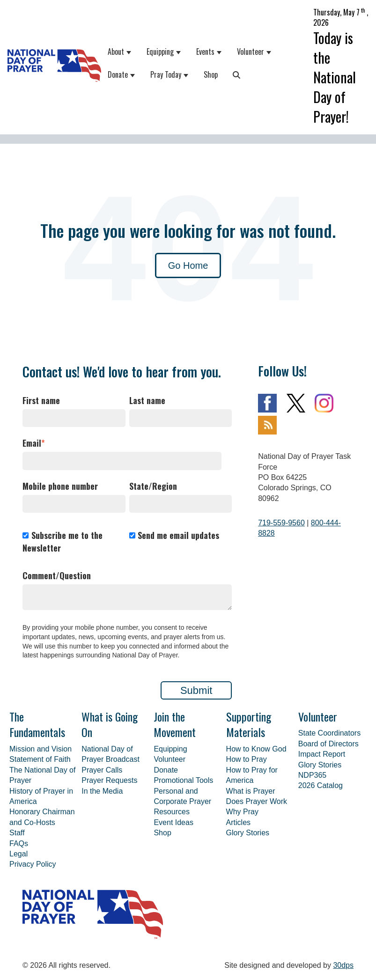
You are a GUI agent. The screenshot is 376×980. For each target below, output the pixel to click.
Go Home (188, 265)
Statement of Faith (40, 759)
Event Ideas (173, 822)
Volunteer (251, 52)
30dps (343, 965)
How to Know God (256, 749)
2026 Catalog (321, 785)
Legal (18, 854)
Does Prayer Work (257, 801)
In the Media (102, 791)
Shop (211, 74)
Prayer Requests (109, 780)
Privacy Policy (33, 864)
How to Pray (247, 759)
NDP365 (312, 775)
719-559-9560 (281, 523)
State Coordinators (329, 733)
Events (205, 52)
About (116, 52)
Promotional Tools (183, 780)
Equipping (160, 52)
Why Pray (242, 812)
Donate (118, 74)
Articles (238, 822)
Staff (17, 833)
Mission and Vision (41, 749)
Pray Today (166, 74)
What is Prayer (251, 791)
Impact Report (322, 754)
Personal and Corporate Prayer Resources (182, 802)
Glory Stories (248, 833)
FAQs (19, 844)
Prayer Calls (102, 770)
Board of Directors (328, 744)
